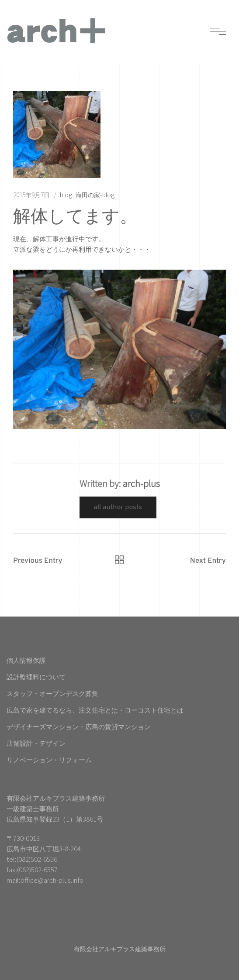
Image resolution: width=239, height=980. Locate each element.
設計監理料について (36, 677)
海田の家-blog (95, 195)
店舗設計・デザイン (36, 743)
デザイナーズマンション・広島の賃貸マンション (79, 726)
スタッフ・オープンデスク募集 (52, 693)
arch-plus (141, 483)
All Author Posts (118, 507)
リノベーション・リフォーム (49, 759)
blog (66, 195)
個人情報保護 (26, 660)
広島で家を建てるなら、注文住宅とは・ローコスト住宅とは (95, 710)
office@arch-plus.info (52, 880)
